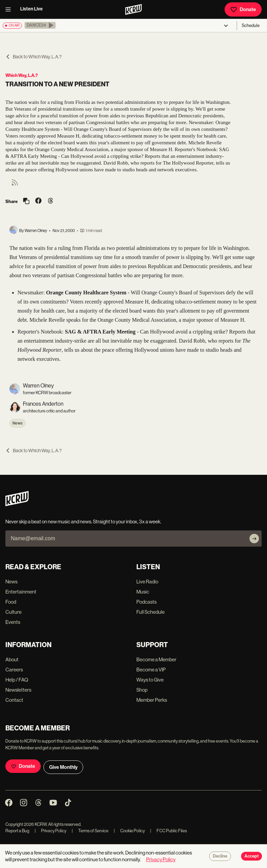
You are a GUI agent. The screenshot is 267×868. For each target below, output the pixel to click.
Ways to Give (150, 680)
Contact (14, 700)
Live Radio (147, 582)
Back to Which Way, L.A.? (34, 57)
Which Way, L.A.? (22, 75)
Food (11, 602)
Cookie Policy (129, 831)
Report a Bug (17, 831)
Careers (14, 670)
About (12, 659)
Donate (243, 9)
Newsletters (18, 690)
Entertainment (21, 592)
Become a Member (156, 659)
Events (13, 622)
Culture (13, 612)
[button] (40, 25)
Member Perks (152, 700)
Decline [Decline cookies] (220, 856)
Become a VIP (151, 670)
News (18, 423)
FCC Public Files (169, 831)
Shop (142, 690)
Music (143, 592)
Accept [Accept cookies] (252, 856)
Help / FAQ (17, 680)
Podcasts (146, 602)
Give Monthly (63, 767)
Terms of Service (90, 831)
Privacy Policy (51, 831)
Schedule (251, 25)
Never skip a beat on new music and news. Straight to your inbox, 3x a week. (83, 522)
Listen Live (31, 9)
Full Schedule (151, 612)
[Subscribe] (254, 539)
